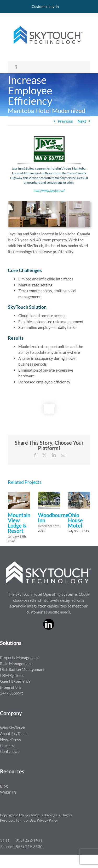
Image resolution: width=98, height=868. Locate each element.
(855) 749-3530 (28, 847)
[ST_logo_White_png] (48, 563)
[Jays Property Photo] (49, 203)
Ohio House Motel (75, 520)
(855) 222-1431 (28, 840)
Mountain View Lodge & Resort (19, 523)
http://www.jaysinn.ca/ (49, 190)
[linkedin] (49, 624)
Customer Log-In (45, 6)
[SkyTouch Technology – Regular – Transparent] (47, 23)
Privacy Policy (47, 820)
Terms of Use (25, 820)
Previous (65, 121)
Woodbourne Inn (53, 518)
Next (82, 121)
